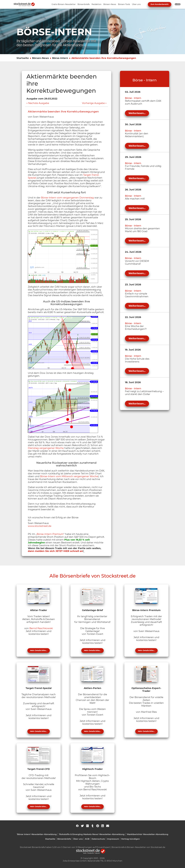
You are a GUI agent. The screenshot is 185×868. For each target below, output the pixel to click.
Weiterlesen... (137, 113)
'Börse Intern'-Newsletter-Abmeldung (37, 834)
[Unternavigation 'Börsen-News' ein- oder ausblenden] (110, 4)
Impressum (113, 839)
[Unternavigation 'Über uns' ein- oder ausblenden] (136, 4)
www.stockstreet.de (40, 526)
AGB (87, 839)
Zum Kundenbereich (160, 4)
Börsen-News (40, 58)
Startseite (23, 58)
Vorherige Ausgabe (93, 103)
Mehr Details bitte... (39, 650)
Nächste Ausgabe (39, 103)
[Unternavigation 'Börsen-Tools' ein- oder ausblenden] (124, 4)
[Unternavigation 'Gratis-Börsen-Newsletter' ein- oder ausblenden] (64, 4)
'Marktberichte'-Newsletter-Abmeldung (147, 834)
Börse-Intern (60, 58)
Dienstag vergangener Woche (46, 448)
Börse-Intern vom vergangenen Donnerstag (67, 198)
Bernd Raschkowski (41, 628)
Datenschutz (98, 839)
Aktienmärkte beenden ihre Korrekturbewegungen (104, 58)
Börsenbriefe (64, 839)
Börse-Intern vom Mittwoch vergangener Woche (69, 476)
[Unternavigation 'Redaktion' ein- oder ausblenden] (97, 4)
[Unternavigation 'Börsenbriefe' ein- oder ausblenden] (84, 4)
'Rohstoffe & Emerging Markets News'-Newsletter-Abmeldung (92, 834)
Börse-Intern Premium (50, 534)
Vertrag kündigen (130, 839)
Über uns (78, 839)
